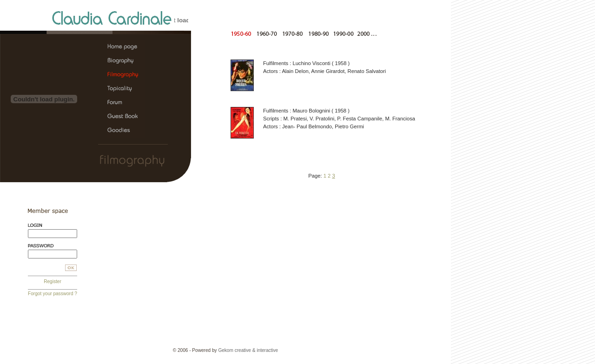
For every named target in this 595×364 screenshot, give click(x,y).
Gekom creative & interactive (248, 350)
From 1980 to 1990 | (317, 33)
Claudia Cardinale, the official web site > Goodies (126, 131)
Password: (53, 246)
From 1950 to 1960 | (243, 33)
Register (53, 281)
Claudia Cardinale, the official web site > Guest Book (126, 117)
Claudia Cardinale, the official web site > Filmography (126, 75)
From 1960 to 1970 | (268, 33)
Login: (53, 225)
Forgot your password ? (53, 294)
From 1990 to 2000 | (341, 33)
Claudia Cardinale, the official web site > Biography (126, 61)
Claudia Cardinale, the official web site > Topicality (126, 89)
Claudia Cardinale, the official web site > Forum (126, 103)
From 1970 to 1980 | (292, 33)
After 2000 (368, 33)
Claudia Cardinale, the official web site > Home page (126, 47)
